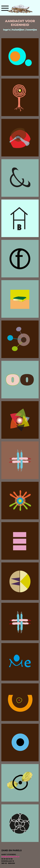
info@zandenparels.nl (10, 857)
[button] (5, 8)
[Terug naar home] (20, 8)
